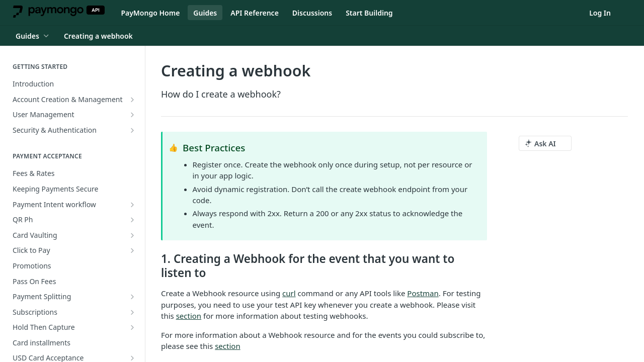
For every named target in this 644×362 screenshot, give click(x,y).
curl (289, 293)
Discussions (312, 13)
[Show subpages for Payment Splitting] (132, 297)
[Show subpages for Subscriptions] (132, 312)
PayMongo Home (150, 13)
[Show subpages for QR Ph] (132, 220)
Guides (205, 13)
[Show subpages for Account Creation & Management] (132, 100)
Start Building (369, 13)
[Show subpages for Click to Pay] (132, 250)
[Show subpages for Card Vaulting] (132, 235)
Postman (423, 293)
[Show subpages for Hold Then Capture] (132, 327)
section (189, 316)
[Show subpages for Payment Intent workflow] (132, 205)
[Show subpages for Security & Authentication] (132, 130)
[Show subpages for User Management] (132, 115)
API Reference (255, 13)
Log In (600, 13)
